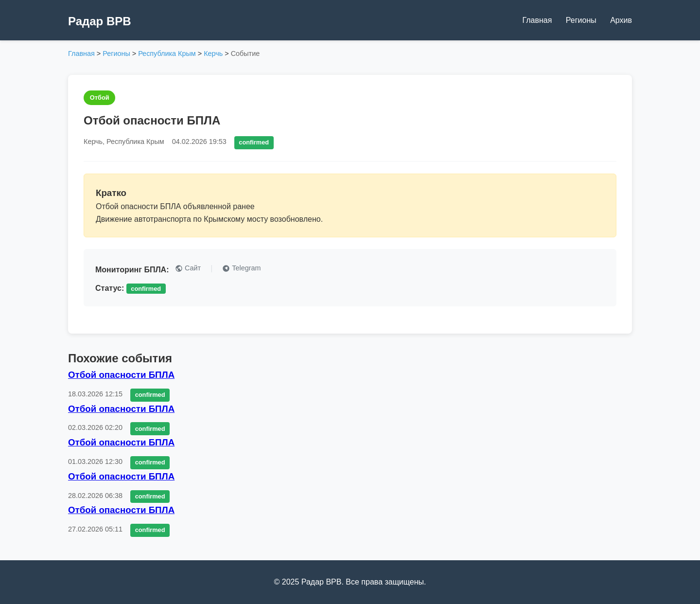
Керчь (213, 53)
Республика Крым (167, 53)
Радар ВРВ (100, 21)
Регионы (581, 20)
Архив (621, 20)
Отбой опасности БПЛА (121, 375)
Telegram (241, 268)
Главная (537, 20)
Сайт (188, 268)
